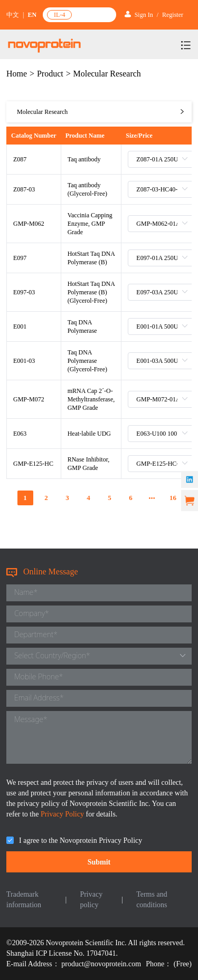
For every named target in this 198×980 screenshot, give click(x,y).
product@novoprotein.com (101, 964)
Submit (99, 862)
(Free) (183, 964)
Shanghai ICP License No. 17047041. (62, 953)
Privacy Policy (63, 814)
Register (173, 15)
